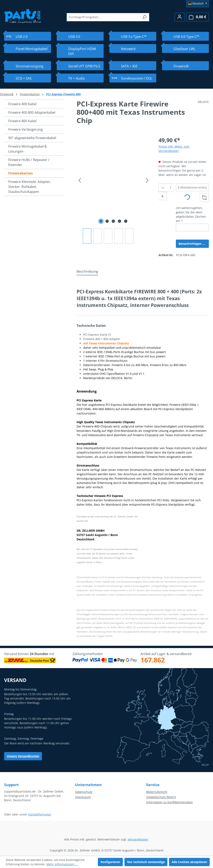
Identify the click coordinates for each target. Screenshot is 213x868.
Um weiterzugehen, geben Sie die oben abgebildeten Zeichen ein (191, 214)
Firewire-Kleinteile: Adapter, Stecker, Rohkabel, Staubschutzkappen (30, 187)
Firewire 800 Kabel (22, 121)
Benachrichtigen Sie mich (194, 244)
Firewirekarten (21, 173)
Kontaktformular (40, 814)
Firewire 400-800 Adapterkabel (32, 112)
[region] (113, 190)
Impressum (83, 797)
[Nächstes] (147, 180)
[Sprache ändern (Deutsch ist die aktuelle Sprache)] (198, 4)
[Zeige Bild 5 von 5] (126, 221)
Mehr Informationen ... (62, 864)
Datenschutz (84, 792)
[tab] (87, 272)
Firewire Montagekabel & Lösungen (28, 149)
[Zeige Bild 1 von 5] (101, 221)
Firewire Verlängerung (25, 129)
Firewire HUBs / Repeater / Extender (29, 162)
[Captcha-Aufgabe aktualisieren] (204, 198)
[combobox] (103, 17)
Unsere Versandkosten (23, 756)
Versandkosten (138, 839)
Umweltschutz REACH (161, 797)
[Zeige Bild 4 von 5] (120, 221)
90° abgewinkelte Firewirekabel (32, 138)
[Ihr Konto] (180, 17)
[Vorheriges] (80, 180)
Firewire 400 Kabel (22, 104)
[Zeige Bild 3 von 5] (113, 221)
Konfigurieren (110, 862)
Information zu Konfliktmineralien (169, 802)
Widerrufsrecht (157, 792)
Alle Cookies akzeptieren (189, 862)
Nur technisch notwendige (146, 862)
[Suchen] (144, 17)
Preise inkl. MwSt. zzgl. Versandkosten (174, 149)
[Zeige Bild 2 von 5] (107, 221)
